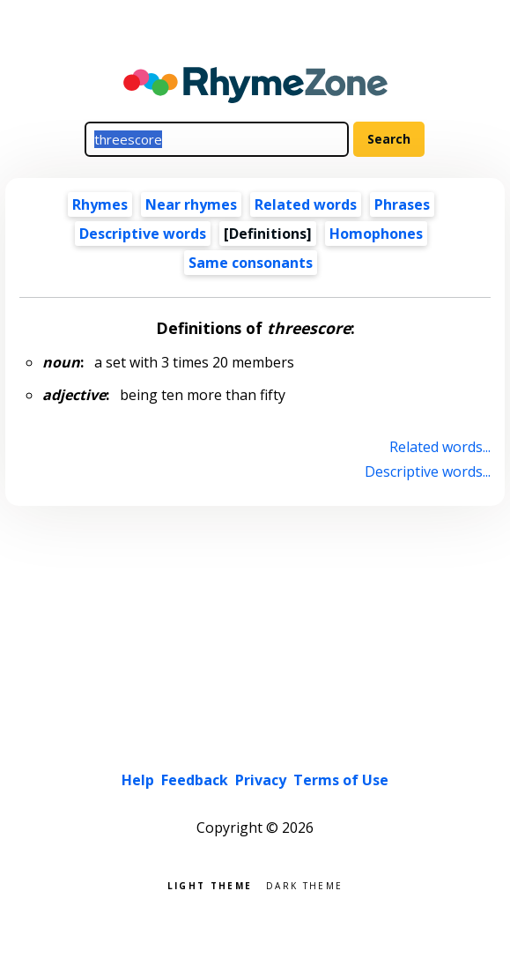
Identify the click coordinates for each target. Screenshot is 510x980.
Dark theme (304, 884)
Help (138, 780)
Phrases (402, 204)
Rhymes (100, 204)
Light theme (210, 884)
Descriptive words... (428, 471)
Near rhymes (191, 204)
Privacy (261, 780)
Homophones (376, 234)
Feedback (195, 780)
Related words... (440, 447)
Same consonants (251, 263)
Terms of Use (341, 780)
